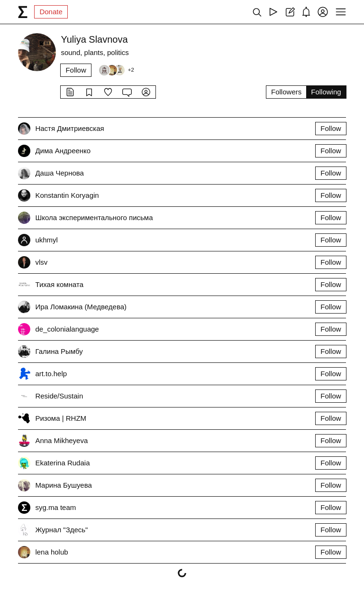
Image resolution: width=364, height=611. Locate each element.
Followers (286, 92)
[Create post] (290, 12)
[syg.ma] (23, 12)
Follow (76, 70)
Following (326, 92)
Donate (51, 12)
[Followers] (116, 70)
